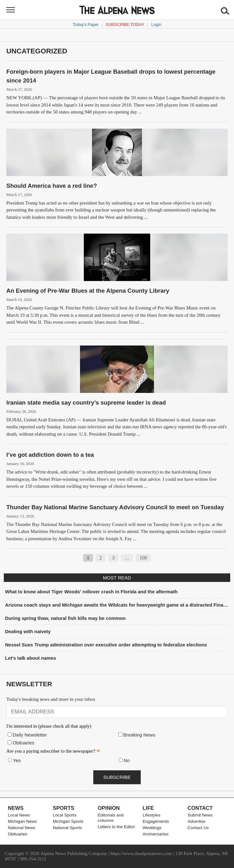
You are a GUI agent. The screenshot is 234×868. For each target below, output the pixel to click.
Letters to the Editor (116, 827)
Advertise (196, 821)
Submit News (200, 815)
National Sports (67, 828)
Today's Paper (86, 24)
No (127, 760)
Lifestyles (151, 815)
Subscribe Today (125, 24)
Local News (19, 815)
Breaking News (139, 735)
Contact (200, 808)
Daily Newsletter (30, 735)
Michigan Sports (68, 821)
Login (156, 24)
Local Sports (65, 815)
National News (22, 828)
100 (143, 558)
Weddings (152, 828)
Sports (64, 808)
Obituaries (23, 743)
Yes (17, 760)
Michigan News (22, 821)
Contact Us (198, 828)
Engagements (156, 821)
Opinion (109, 808)
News (16, 808)
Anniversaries (156, 834)
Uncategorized (37, 51)
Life (148, 808)
